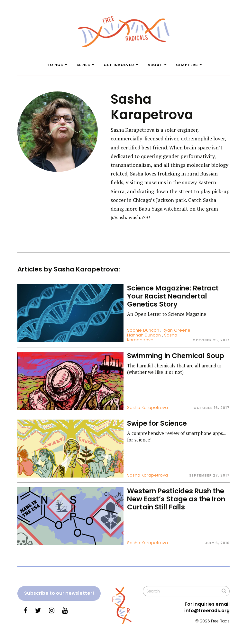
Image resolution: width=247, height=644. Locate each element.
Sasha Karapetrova (152, 337)
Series (83, 65)
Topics (55, 65)
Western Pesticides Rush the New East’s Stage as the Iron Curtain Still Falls (176, 499)
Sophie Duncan (143, 330)
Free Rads (220, 621)
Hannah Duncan (144, 335)
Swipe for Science (157, 423)
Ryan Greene (176, 330)
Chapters (187, 65)
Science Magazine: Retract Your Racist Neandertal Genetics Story (173, 296)
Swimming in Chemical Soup (176, 356)
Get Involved (119, 65)
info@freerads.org (207, 611)
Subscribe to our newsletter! (59, 593)
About (155, 65)
